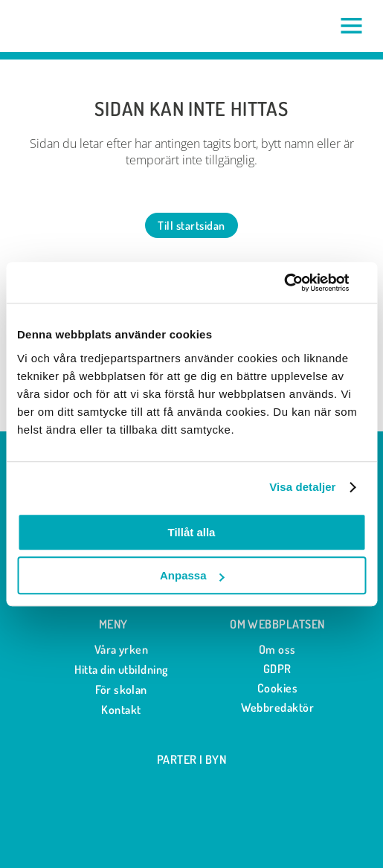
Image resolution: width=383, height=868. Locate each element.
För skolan (113, 690)
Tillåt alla (192, 532)
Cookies (277, 688)
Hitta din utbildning (113, 670)
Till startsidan (191, 225)
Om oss (277, 649)
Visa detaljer (302, 487)
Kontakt (113, 710)
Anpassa (192, 575)
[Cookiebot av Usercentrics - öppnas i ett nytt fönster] (301, 283)
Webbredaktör (278, 707)
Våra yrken (113, 650)
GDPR (277, 669)
